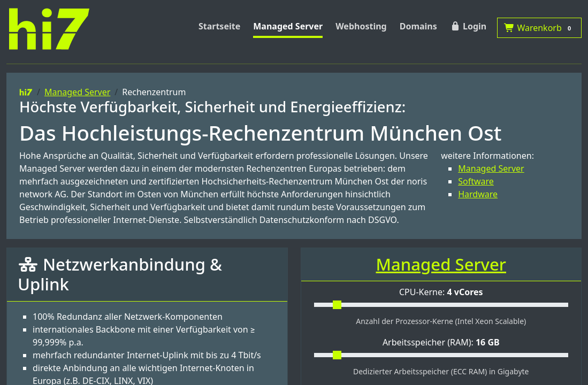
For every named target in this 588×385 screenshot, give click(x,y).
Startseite (219, 26)
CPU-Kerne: (441, 292)
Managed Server (288, 26)
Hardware (478, 194)
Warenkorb (539, 28)
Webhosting (361, 26)
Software (476, 181)
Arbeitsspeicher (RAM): (441, 342)
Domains (418, 26)
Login (468, 26)
